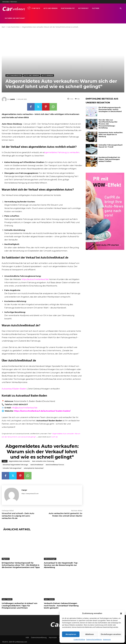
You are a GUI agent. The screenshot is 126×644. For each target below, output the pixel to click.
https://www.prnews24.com (30, 494)
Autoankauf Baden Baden (14, 389)
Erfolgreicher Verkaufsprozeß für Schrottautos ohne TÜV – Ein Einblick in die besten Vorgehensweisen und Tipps (21, 565)
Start (3, 27)
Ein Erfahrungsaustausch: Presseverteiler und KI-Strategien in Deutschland (110, 109)
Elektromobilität (68, 8)
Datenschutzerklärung (94, 640)
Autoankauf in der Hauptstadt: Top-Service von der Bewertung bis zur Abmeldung (61, 565)
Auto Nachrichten (14, 27)
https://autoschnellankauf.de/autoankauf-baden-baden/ (42, 411)
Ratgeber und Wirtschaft (15, 18)
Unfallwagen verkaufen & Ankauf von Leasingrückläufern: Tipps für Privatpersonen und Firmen (20, 606)
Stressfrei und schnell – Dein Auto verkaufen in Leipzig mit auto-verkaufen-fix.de (18, 516)
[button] (121, 613)
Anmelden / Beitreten (10, 2)
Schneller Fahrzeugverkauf (12, 468)
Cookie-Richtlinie (79, 640)
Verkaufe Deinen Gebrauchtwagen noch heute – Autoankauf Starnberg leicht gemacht (61, 606)
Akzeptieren (71, 634)
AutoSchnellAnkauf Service (55, 465)
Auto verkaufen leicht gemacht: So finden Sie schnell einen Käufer (65, 515)
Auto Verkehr (47, 75)
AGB (27, 637)
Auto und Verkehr (51, 8)
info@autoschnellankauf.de (24, 408)
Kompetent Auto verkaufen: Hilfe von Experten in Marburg (111, 133)
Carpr (12, 99)
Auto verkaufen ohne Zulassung (43, 461)
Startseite (34, 8)
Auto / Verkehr (7, 599)
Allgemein (6, 559)
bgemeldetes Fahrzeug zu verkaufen (62, 152)
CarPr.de (54, 437)
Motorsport (83, 8)
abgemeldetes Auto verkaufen (19, 461)
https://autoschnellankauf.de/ (35, 279)
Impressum (107, 640)
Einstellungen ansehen (111, 634)
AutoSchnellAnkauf (37, 465)
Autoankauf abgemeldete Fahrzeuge (15, 465)
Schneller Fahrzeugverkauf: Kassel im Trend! (110, 146)
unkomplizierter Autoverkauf (34, 468)
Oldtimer (96, 8)
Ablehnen (90, 634)
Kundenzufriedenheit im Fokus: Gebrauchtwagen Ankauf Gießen (109, 159)
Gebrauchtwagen (50, 559)
